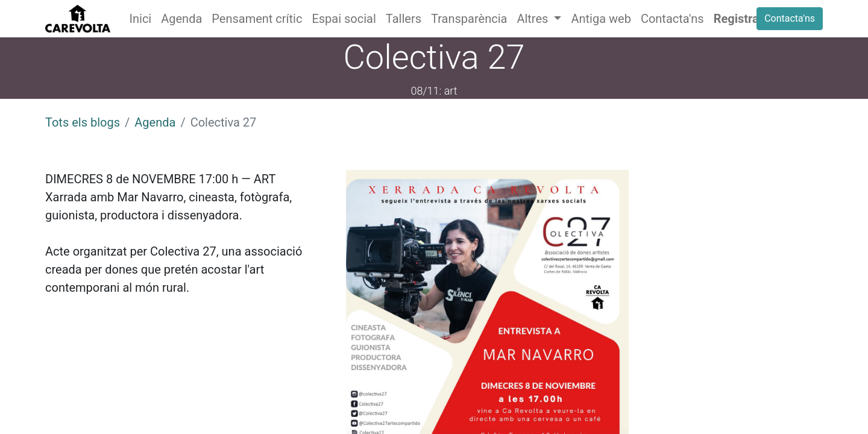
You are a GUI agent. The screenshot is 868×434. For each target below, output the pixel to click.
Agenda (155, 122)
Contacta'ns (790, 18)
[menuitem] (141, 19)
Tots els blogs (83, 122)
